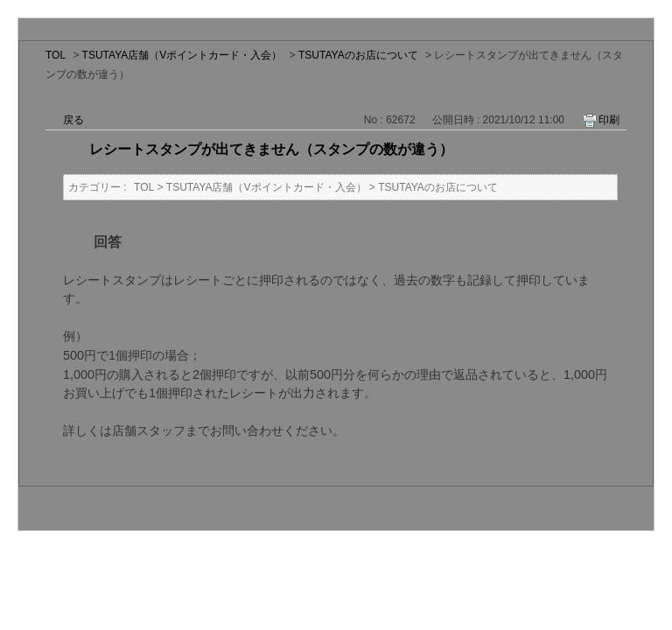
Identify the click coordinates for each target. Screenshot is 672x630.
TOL (56, 55)
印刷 (609, 120)
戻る (73, 120)
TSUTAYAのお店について (358, 55)
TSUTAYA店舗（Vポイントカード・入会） (182, 55)
